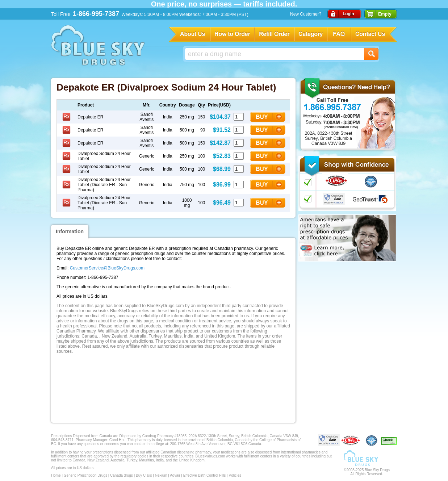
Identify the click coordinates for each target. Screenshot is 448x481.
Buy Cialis (144, 475)
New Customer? (306, 14)
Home (56, 475)
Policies (235, 475)
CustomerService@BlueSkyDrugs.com (107, 268)
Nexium (161, 475)
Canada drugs (122, 475)
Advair (175, 475)
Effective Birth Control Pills (205, 475)
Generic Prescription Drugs (85, 475)
